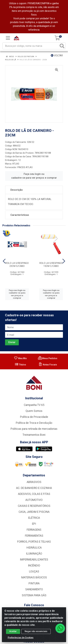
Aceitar (13, 632)
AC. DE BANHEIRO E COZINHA (34, 488)
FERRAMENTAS (34, 536)
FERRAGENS (34, 530)
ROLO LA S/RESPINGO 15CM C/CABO (51, 265)
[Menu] (8, 38)
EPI (34, 524)
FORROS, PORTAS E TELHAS (34, 542)
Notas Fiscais (48, 365)
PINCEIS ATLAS (25, 167)
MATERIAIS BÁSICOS (34, 577)
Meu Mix (20, 358)
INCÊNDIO (34, 566)
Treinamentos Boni (34, 435)
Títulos (20, 365)
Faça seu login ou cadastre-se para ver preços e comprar (34, 176)
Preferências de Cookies (21, 639)
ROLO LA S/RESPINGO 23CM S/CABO (17, 265)
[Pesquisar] (62, 46)
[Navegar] (4, 261)
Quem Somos (34, 411)
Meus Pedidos (48, 358)
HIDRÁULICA (34, 548)
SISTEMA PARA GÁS (34, 595)
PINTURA (34, 583)
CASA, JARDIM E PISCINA (34, 512)
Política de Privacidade (34, 417)
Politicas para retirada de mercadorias (34, 429)
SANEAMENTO (34, 589)
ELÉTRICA (34, 518)
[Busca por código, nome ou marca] (31, 46)
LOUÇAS (34, 571)
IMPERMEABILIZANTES (34, 560)
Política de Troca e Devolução (34, 423)
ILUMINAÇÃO (34, 554)
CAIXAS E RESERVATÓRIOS (34, 506)
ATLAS (16, 164)
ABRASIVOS (34, 482)
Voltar (57, 55)
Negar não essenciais (36, 632)
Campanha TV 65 (34, 405)
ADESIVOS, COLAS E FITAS (34, 494)
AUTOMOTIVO (34, 500)
